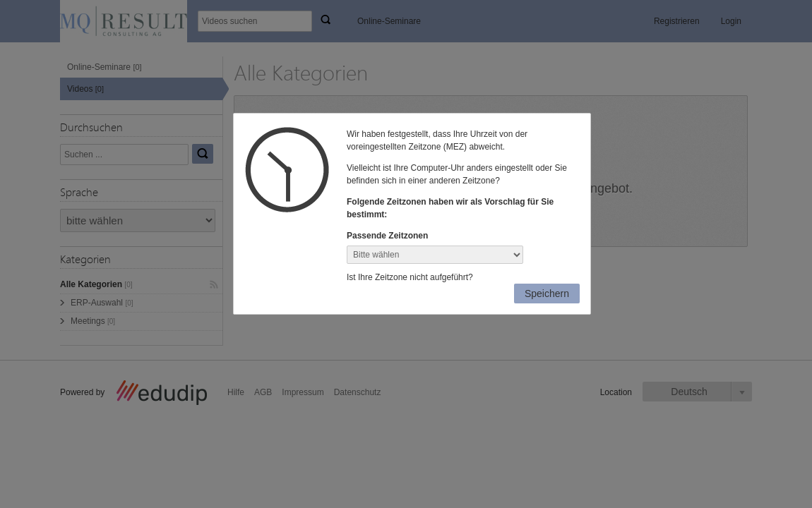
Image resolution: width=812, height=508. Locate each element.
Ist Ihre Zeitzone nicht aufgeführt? (410, 277)
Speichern (547, 294)
